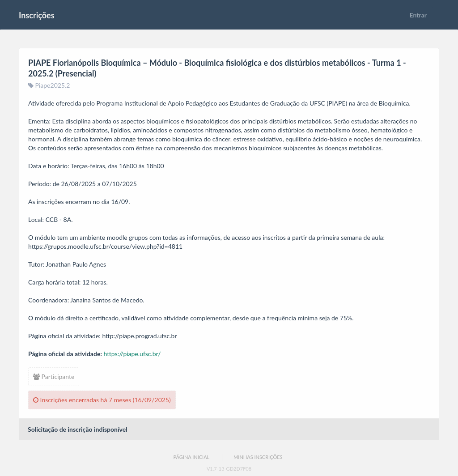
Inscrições (37, 15)
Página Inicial (191, 457)
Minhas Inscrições (258, 457)
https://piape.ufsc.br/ (132, 354)
